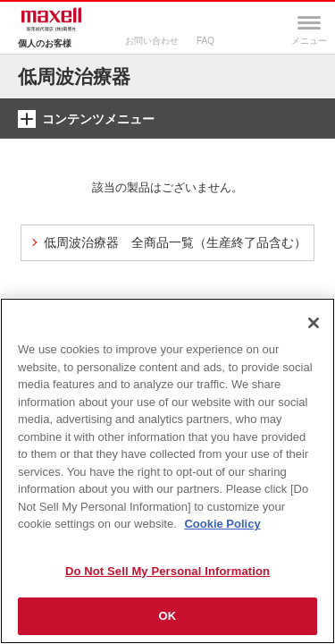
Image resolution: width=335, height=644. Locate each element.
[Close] (314, 323)
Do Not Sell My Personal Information (167, 571)
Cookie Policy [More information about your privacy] (222, 524)
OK (168, 616)
